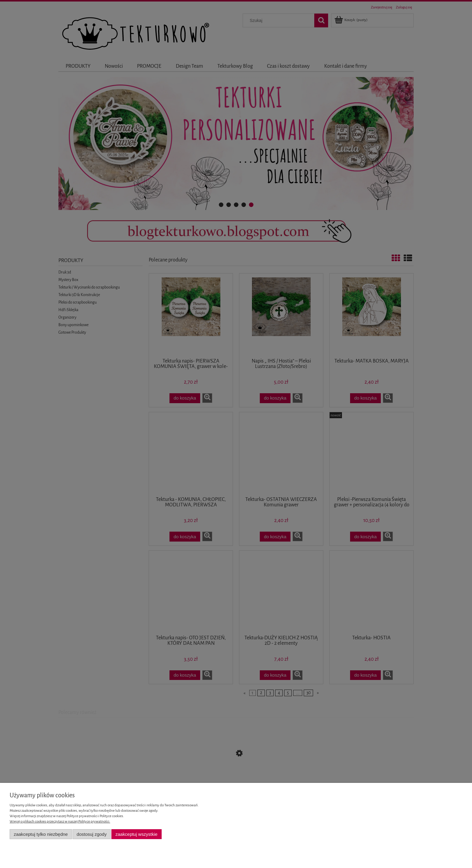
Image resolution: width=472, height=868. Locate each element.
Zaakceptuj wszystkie (137, 834)
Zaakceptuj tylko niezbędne (41, 834)
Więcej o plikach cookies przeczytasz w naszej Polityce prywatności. (60, 822)
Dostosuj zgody (92, 834)
